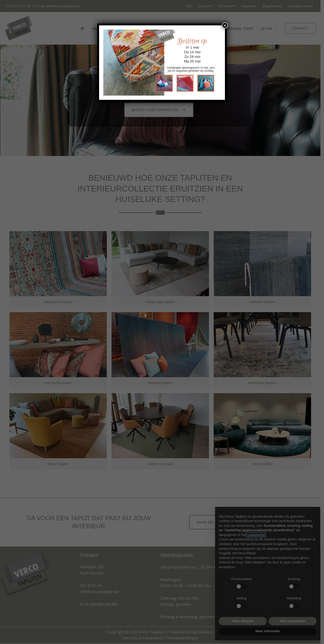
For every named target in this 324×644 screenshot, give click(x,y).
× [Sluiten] (225, 25)
